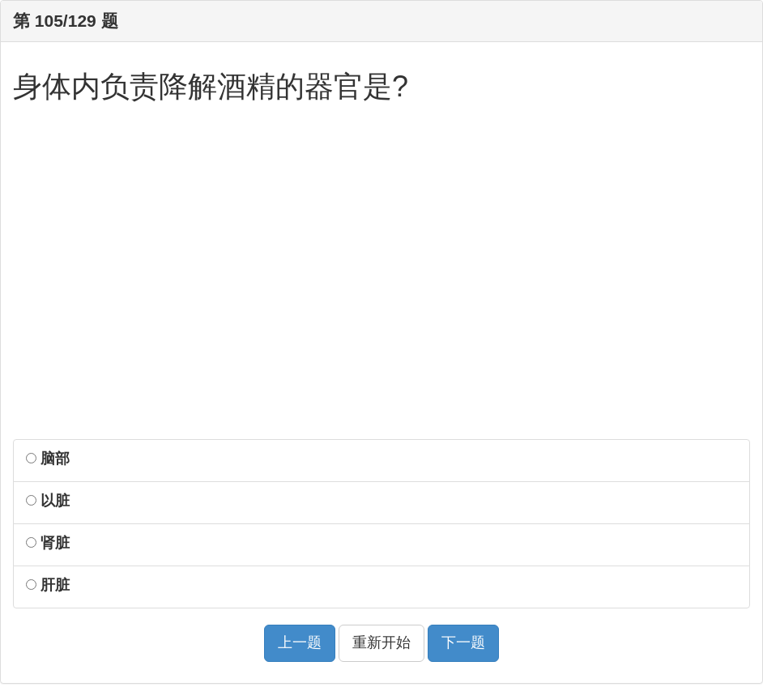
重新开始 (381, 642)
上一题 (300, 642)
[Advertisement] (381, 281)
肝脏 (48, 585)
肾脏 (48, 543)
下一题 (463, 642)
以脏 (48, 501)
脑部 (48, 459)
